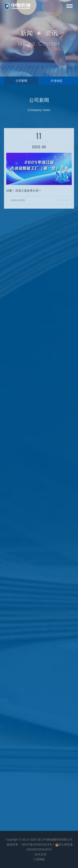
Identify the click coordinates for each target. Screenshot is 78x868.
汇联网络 (39, 859)
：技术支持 (39, 854)
